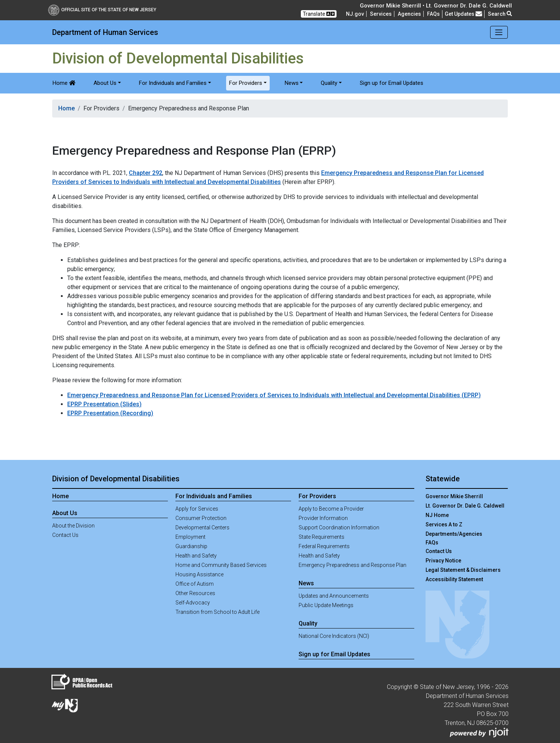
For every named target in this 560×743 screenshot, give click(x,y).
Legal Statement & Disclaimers (463, 570)
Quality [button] (329, 83)
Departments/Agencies (454, 534)
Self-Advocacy (193, 603)
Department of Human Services (105, 32)
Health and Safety (196, 556)
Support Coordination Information (339, 527)
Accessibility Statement (454, 579)
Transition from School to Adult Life (217, 612)
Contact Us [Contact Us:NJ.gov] (439, 551)
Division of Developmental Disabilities (116, 479)
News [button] (292, 83)
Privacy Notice (443, 561)
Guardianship (191, 546)
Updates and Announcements (334, 596)
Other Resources (195, 593)
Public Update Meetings (326, 605)
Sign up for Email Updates (392, 83)
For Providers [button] (246, 83)
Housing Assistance (199, 574)
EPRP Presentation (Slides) (104, 404)
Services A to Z (444, 524)
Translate (319, 14)
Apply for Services (197, 509)
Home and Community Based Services (221, 565)
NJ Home (437, 515)
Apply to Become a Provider (331, 509)
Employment (190, 537)
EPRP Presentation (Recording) (110, 413)
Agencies (409, 14)
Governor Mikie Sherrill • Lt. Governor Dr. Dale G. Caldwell (436, 6)
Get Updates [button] (463, 14)
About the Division (73, 526)
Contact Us (65, 535)
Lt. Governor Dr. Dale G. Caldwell (465, 506)
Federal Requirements (324, 546)
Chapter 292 (146, 173)
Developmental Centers (202, 527)
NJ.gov (355, 14)
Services (381, 14)
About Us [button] (105, 83)
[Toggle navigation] (499, 32)
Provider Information (323, 518)
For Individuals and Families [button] (173, 83)
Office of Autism (195, 584)
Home (64, 83)
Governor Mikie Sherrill (454, 496)
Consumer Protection (201, 518)
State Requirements (322, 537)
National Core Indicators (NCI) (334, 636)
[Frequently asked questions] (433, 14)
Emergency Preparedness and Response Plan (352, 565)
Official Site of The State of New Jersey (102, 10)
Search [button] (500, 14)
